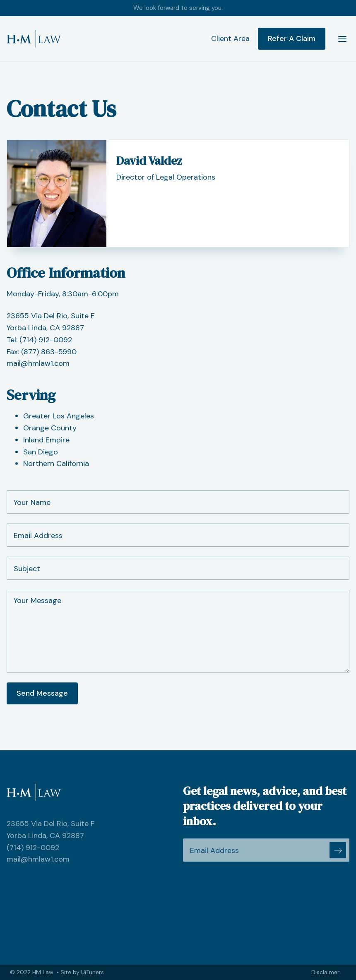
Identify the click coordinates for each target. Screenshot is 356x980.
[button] (339, 39)
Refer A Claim (292, 38)
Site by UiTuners (82, 972)
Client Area (230, 38)
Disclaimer (325, 972)
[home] (34, 39)
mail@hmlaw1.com (38, 363)
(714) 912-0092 (46, 340)
